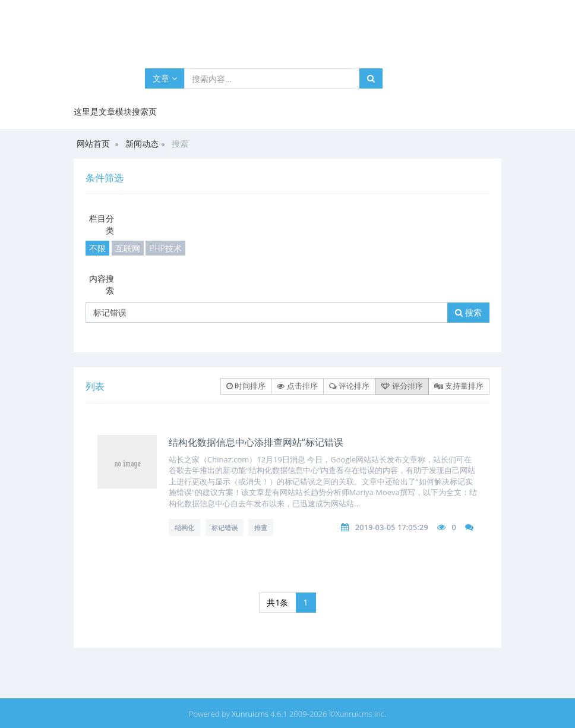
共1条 (277, 602)
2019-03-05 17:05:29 (392, 527)
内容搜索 (102, 284)
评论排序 (349, 386)
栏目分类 (102, 224)
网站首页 (93, 144)
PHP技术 (165, 248)
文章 (165, 78)
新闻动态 (142, 144)
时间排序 (246, 386)
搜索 (468, 312)
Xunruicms (250, 714)
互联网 (128, 248)
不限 (97, 248)
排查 (261, 527)
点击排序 (297, 386)
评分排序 (402, 386)
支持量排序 (459, 386)
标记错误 (225, 527)
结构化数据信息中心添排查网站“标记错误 (256, 442)
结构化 (184, 527)
